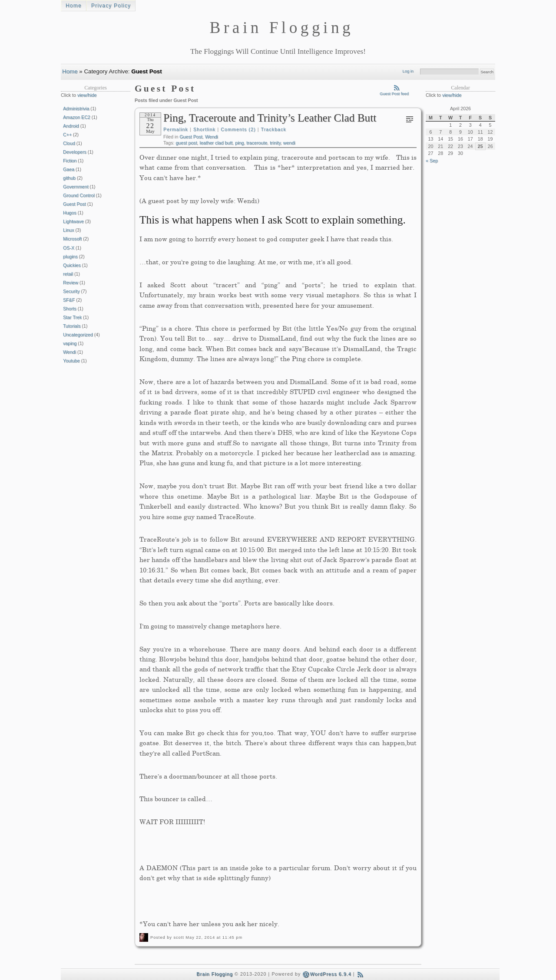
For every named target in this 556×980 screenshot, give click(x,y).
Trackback (274, 129)
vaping (70, 343)
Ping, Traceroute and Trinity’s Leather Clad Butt (270, 118)
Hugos (70, 213)
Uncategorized (78, 335)
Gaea (69, 169)
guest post (186, 143)
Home (74, 6)
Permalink (176, 129)
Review (71, 283)
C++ (67, 135)
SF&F (69, 300)
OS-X (69, 248)
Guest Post (191, 137)
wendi (289, 143)
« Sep (432, 161)
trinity (275, 143)
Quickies (72, 265)
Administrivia (76, 109)
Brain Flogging (215, 974)
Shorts (70, 309)
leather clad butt (216, 143)
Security (71, 291)
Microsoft (72, 239)
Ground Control (79, 195)
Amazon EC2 (77, 117)
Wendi (212, 137)
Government (76, 187)
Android (71, 126)
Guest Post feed (394, 92)
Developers (75, 152)
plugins (70, 257)
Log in (408, 71)
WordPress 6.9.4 (327, 974)
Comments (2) (238, 129)
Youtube (71, 361)
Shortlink (204, 129)
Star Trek (72, 317)
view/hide (87, 95)
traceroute (257, 143)
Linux (68, 230)
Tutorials (72, 326)
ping (239, 143)
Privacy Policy (111, 6)
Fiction (70, 161)
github (69, 178)
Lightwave (73, 221)
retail (68, 274)
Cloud (69, 143)
